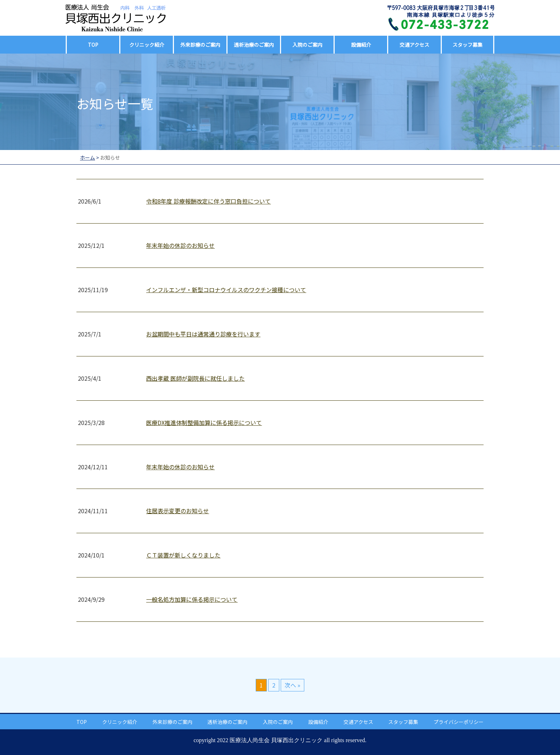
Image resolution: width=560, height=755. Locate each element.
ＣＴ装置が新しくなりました (183, 555)
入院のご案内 (307, 45)
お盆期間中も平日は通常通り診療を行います (203, 334)
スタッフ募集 (467, 45)
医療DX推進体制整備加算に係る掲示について (204, 422)
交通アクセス (414, 45)
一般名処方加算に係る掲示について (192, 599)
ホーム (87, 157)
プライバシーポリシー (459, 722)
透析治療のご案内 (254, 45)
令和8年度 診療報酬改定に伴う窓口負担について (208, 201)
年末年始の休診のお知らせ (180, 245)
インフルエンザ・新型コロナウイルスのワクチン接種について (226, 290)
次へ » (292, 685)
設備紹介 (361, 45)
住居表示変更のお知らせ (177, 511)
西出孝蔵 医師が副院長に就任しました (195, 378)
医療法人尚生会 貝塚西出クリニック (276, 740)
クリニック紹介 (147, 45)
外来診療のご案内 (200, 45)
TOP (93, 45)
